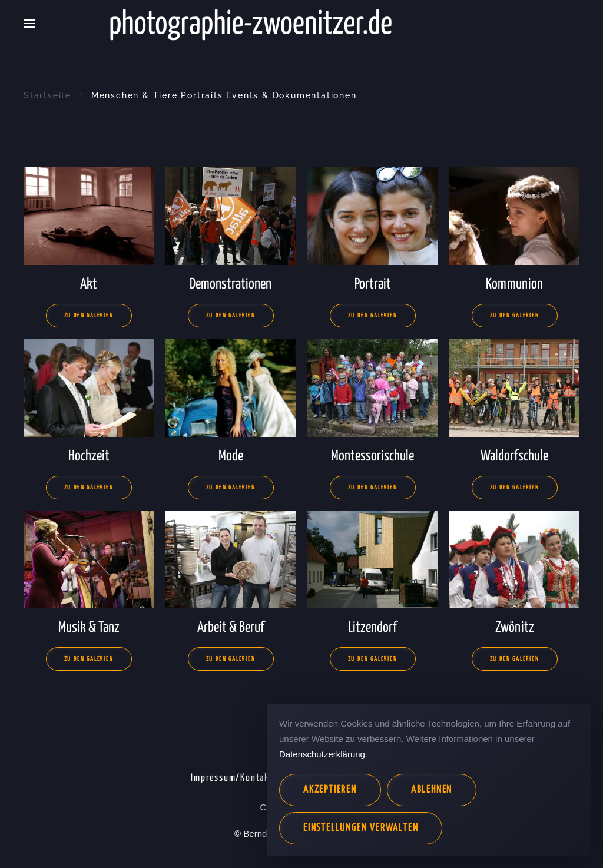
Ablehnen (432, 790)
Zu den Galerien (89, 316)
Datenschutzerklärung (322, 754)
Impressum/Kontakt (232, 778)
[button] (29, 24)
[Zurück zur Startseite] (301, 24)
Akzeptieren (330, 790)
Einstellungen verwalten (361, 828)
